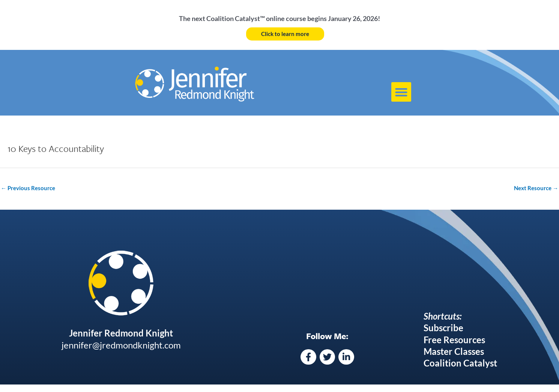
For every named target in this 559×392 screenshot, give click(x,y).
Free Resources (454, 340)
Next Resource (536, 188)
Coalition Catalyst (460, 363)
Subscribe (443, 328)
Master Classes (454, 351)
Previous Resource (28, 188)
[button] (401, 92)
